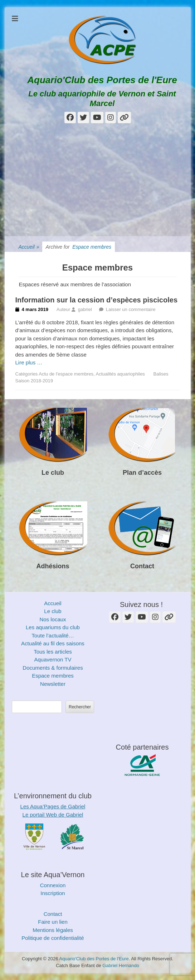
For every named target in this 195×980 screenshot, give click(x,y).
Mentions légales (53, 930)
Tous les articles (53, 652)
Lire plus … (29, 362)
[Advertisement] (98, 182)
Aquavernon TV (53, 659)
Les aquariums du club (53, 627)
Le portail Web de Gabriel (53, 815)
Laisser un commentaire (131, 309)
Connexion (53, 885)
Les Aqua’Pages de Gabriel (53, 806)
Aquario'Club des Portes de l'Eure (102, 80)
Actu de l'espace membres (66, 374)
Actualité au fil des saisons (53, 643)
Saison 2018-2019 (34, 381)
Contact (142, 566)
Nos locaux (53, 619)
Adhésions (53, 566)
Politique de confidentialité (53, 938)
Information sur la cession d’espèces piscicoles (97, 300)
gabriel (85, 309)
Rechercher (80, 707)
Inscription (53, 893)
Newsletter (53, 684)
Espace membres (53, 676)
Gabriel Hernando (121, 965)
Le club (53, 473)
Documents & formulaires (53, 668)
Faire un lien (53, 922)
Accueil (29, 247)
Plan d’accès (142, 473)
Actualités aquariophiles (120, 374)
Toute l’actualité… (53, 635)
